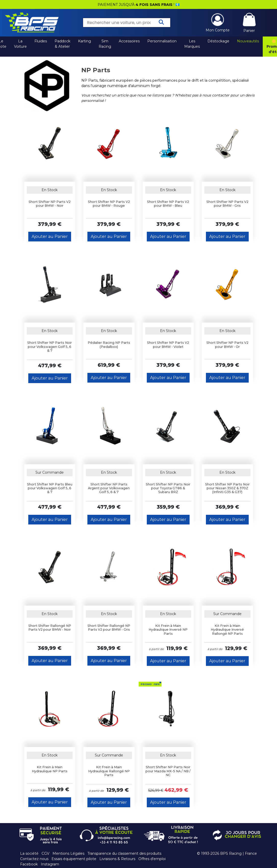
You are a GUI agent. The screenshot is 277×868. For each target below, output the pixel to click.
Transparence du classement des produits (124, 853)
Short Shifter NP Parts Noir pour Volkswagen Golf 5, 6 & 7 (50, 347)
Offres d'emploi (152, 859)
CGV (45, 853)
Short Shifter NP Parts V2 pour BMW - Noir (50, 204)
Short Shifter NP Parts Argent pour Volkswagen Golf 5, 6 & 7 (109, 488)
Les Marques (192, 44)
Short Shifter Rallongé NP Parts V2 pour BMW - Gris (109, 628)
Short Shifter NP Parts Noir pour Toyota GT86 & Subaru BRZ (168, 488)
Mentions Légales (68, 853)
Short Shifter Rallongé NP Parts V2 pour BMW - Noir (50, 628)
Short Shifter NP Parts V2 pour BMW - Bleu (168, 204)
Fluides (41, 41)
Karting (84, 41)
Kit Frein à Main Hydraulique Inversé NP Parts (168, 630)
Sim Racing (105, 44)
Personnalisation (162, 41)
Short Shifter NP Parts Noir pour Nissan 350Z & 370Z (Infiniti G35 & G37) (227, 488)
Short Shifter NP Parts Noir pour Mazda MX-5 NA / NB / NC (168, 771)
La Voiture (20, 44)
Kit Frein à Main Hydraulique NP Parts (50, 769)
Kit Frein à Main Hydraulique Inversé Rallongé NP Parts (227, 630)
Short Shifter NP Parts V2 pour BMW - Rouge (109, 204)
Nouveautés (248, 41)
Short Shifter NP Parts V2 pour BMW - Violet (168, 345)
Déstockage (218, 41)
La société (29, 853)
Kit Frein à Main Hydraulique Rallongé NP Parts (109, 771)
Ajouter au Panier (50, 236)
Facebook (29, 864)
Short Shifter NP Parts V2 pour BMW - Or (227, 345)
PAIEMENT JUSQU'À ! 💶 (139, 5)
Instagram (50, 864)
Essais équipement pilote (74, 859)
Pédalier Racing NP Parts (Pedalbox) (109, 345)
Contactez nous (34, 859)
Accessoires (129, 41)
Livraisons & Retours (117, 859)
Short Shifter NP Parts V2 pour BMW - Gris (227, 204)
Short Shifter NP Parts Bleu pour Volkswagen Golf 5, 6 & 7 (50, 488)
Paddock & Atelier (62, 44)
